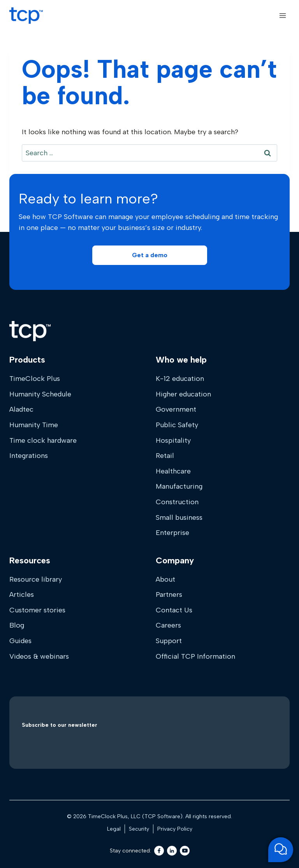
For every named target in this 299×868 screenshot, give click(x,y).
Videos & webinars (39, 656)
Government (176, 409)
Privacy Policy (175, 829)
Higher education (183, 394)
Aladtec (21, 409)
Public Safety (177, 425)
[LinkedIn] (172, 851)
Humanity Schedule (40, 394)
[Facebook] (159, 851)
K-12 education (180, 379)
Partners (169, 594)
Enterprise (172, 533)
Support (169, 641)
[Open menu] (282, 15)
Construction (177, 502)
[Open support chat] (281, 850)
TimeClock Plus (35, 379)
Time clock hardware (43, 440)
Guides (20, 641)
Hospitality (173, 440)
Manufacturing (179, 486)
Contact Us (174, 610)
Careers (168, 625)
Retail (165, 456)
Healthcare (173, 471)
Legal (114, 829)
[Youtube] (185, 851)
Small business (179, 517)
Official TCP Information (195, 656)
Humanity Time (34, 425)
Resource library (36, 579)
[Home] (30, 331)
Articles (22, 594)
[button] (150, 255)
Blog (17, 625)
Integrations (29, 456)
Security (139, 829)
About (165, 579)
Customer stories (37, 610)
